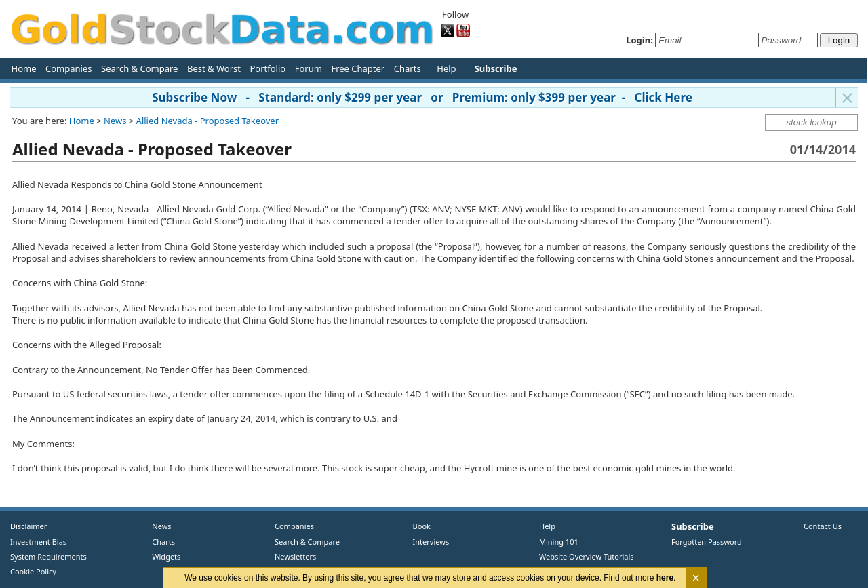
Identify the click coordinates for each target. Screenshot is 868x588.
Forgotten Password (707, 542)
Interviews (428, 542)
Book (419, 526)
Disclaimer (28, 526)
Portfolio (268, 68)
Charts (408, 68)
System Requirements (48, 556)
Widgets (161, 556)
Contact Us (823, 526)
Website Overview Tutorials (587, 556)
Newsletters (295, 556)
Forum (309, 68)
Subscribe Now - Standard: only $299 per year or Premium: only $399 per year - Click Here (422, 97)
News (115, 121)
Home (24, 68)
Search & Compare (139, 68)
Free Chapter (358, 68)
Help (446, 68)
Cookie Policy (33, 571)
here (665, 578)
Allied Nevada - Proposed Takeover (208, 121)
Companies (68, 68)
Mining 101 (559, 542)
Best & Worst (214, 68)
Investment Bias (38, 542)
